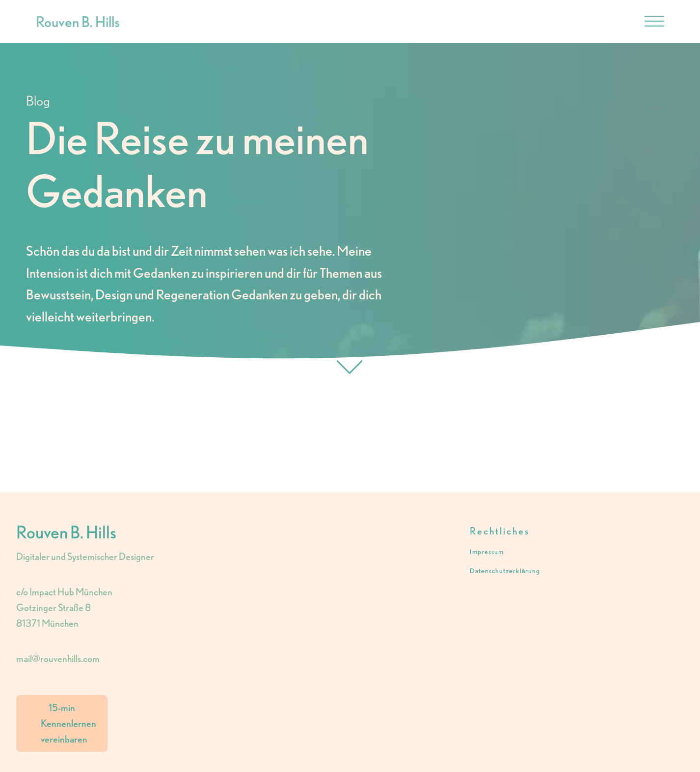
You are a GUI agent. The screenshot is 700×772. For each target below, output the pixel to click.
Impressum (487, 552)
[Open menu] (654, 22)
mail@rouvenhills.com (58, 659)
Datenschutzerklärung (505, 571)
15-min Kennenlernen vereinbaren (68, 723)
